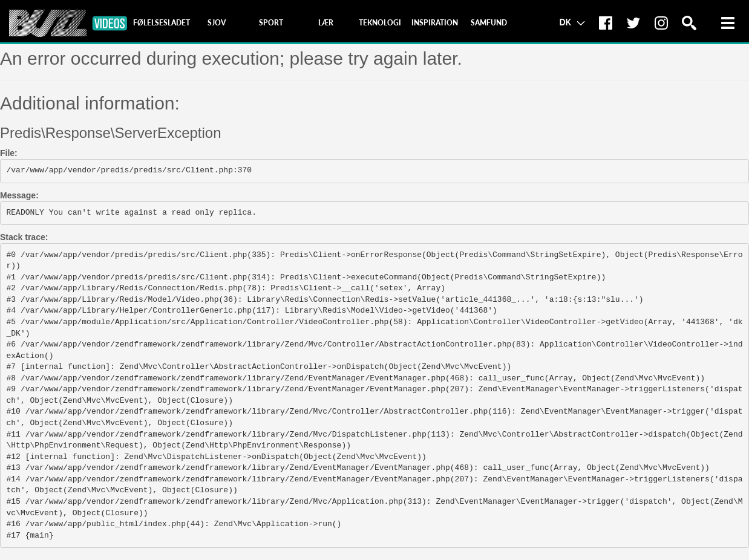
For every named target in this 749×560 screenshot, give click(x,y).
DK (572, 22)
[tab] (162, 23)
